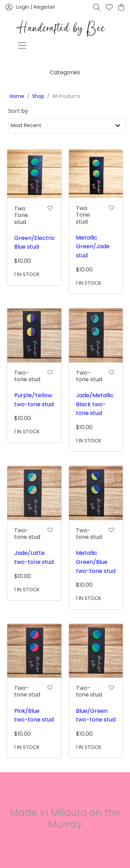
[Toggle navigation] (22, 45)
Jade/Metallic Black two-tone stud (95, 404)
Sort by (18, 111)
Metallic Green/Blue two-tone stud (96, 562)
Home (17, 96)
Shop (38, 96)
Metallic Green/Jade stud (93, 247)
